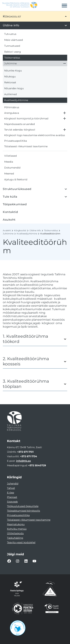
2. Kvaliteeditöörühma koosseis (26, 361)
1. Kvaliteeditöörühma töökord (25, 339)
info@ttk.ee (24, 461)
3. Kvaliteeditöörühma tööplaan (26, 384)
